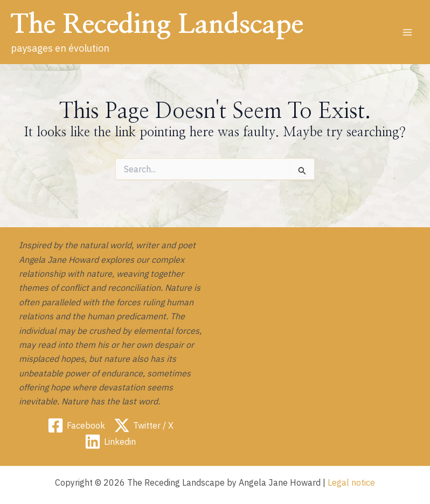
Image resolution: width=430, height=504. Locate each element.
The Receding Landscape (157, 25)
